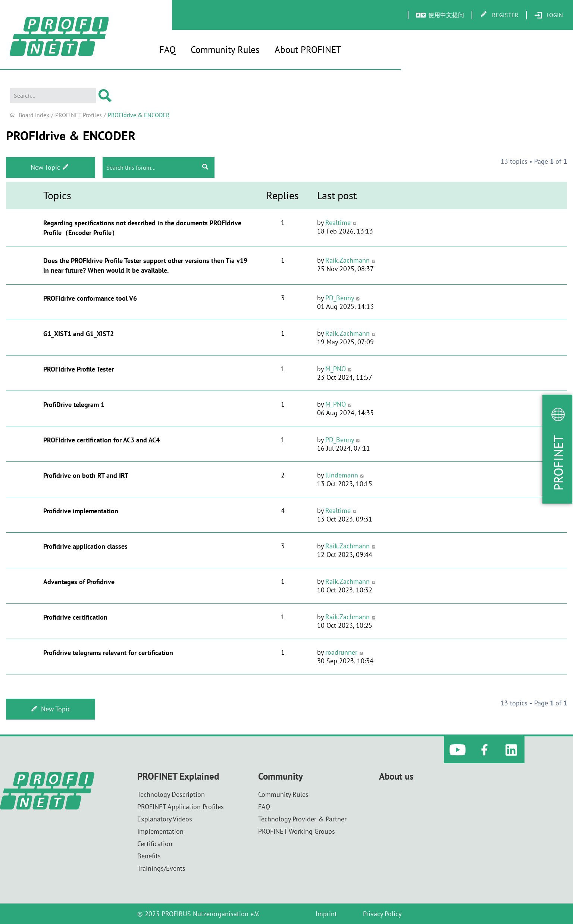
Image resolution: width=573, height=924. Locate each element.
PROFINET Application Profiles (181, 807)
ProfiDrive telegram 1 (74, 405)
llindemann (342, 475)
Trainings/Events (161, 868)
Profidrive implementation (81, 511)
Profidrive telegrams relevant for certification (108, 653)
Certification (155, 844)
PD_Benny (340, 298)
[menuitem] (549, 15)
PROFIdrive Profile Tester (79, 369)
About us (396, 776)
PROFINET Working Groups (297, 831)
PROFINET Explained (178, 776)
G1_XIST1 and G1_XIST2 (79, 334)
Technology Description (171, 794)
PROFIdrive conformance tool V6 (90, 298)
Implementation (160, 831)
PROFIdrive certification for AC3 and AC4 (101, 440)
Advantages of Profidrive (79, 582)
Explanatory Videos (165, 819)
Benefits (149, 856)
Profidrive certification (75, 617)
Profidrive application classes (85, 546)
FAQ (167, 50)
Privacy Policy (382, 914)
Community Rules (225, 50)
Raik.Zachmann (347, 260)
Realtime (338, 223)
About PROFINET (308, 50)
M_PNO (336, 369)
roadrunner (341, 652)
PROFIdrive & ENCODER (71, 135)
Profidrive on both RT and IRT (86, 475)
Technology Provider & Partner (302, 819)
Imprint (326, 914)
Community (281, 776)
